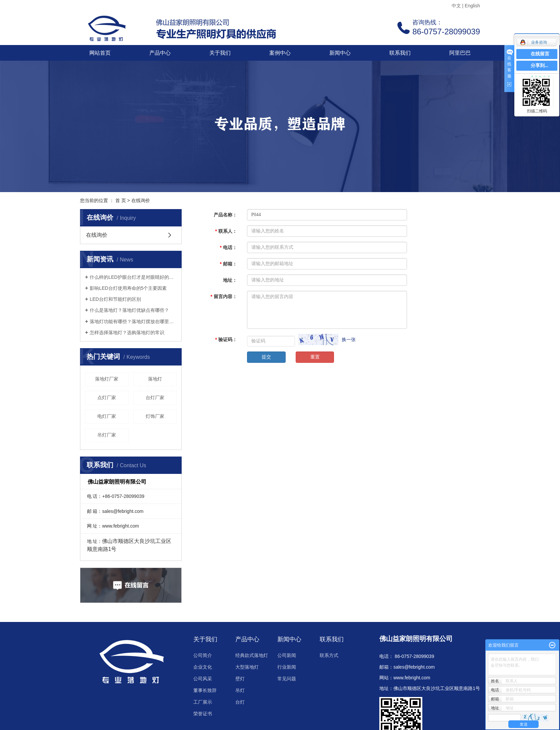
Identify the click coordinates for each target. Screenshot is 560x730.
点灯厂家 (107, 398)
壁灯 (240, 679)
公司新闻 (287, 655)
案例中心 (280, 53)
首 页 (121, 200)
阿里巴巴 (460, 53)
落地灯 (155, 379)
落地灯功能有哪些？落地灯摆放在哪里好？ (133, 321)
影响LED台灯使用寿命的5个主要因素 (128, 288)
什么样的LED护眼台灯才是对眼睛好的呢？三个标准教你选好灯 (133, 277)
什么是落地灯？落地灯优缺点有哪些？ (129, 310)
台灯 (240, 702)
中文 (456, 6)
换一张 (349, 339)
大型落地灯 (247, 667)
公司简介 (203, 655)
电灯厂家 (107, 416)
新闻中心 (340, 53)
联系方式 (329, 655)
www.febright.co (410, 678)
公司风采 (203, 679)
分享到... (539, 66)
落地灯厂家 (107, 379)
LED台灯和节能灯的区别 (115, 299)
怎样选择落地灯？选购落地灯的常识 (127, 332)
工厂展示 (203, 702)
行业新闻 (287, 667)
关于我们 (220, 53)
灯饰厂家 (155, 416)
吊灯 (240, 690)
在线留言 (540, 54)
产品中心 (160, 53)
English (472, 6)
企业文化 (203, 667)
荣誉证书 (203, 714)
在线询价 (97, 235)
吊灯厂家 (107, 435)
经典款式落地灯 (252, 655)
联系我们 (400, 53)
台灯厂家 (155, 398)
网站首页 (100, 53)
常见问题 (287, 679)
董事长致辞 (205, 690)
